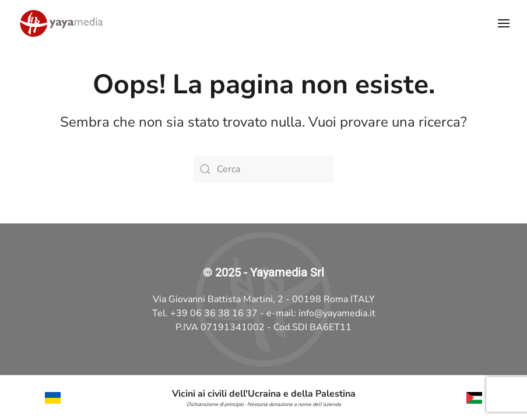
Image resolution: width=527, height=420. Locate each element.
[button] (504, 23)
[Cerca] (263, 169)
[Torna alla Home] (61, 23)
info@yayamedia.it (337, 313)
